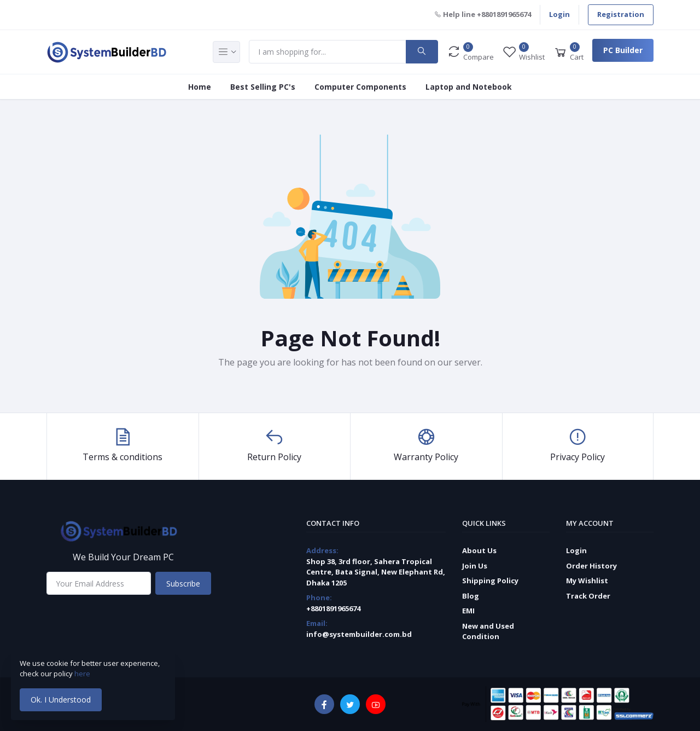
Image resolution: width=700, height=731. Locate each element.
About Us (479, 550)
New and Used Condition (488, 631)
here (83, 674)
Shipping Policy (490, 581)
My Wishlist (587, 581)
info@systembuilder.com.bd (359, 634)
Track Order (588, 596)
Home (200, 87)
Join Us (475, 566)
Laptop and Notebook (469, 87)
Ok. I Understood (61, 700)
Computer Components (360, 87)
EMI (468, 611)
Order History (591, 566)
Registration (621, 14)
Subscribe (183, 584)
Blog (471, 596)
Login (559, 14)
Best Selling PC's (263, 87)
